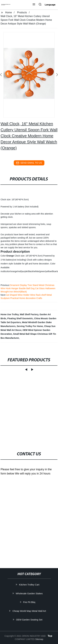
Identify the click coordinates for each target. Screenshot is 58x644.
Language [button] (50, 5)
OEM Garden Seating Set (29, 620)
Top (50, 636)
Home (9, 12)
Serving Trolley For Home (30, 326)
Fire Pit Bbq (29, 602)
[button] (34, 5)
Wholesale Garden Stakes (29, 593)
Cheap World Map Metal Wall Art (29, 611)
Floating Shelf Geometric (20, 318)
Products (22, 12)
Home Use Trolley (10, 314)
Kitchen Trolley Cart (29, 585)
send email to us (29, 163)
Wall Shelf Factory (29, 314)
